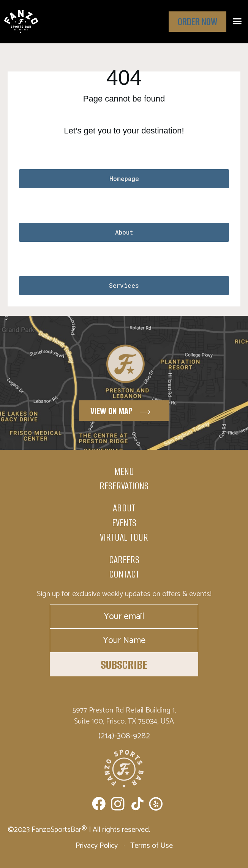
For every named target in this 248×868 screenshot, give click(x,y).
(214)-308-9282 (124, 736)
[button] (237, 21)
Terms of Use (151, 846)
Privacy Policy (98, 846)
